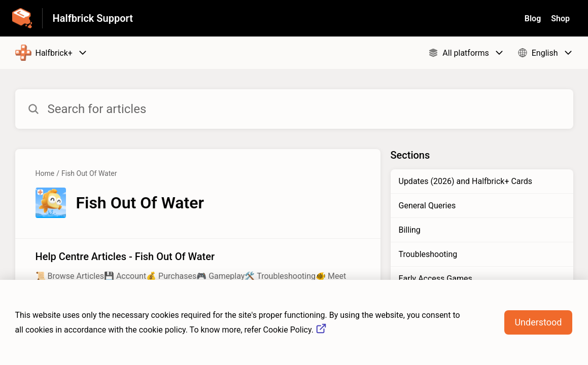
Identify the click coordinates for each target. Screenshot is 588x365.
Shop (560, 19)
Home (45, 173)
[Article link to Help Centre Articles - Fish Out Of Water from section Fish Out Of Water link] (198, 272)
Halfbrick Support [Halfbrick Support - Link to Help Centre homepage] (93, 18)
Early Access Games (436, 279)
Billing (410, 230)
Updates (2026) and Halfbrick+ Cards (466, 181)
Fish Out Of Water (89, 173)
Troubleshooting (428, 254)
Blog (533, 19)
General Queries (427, 206)
